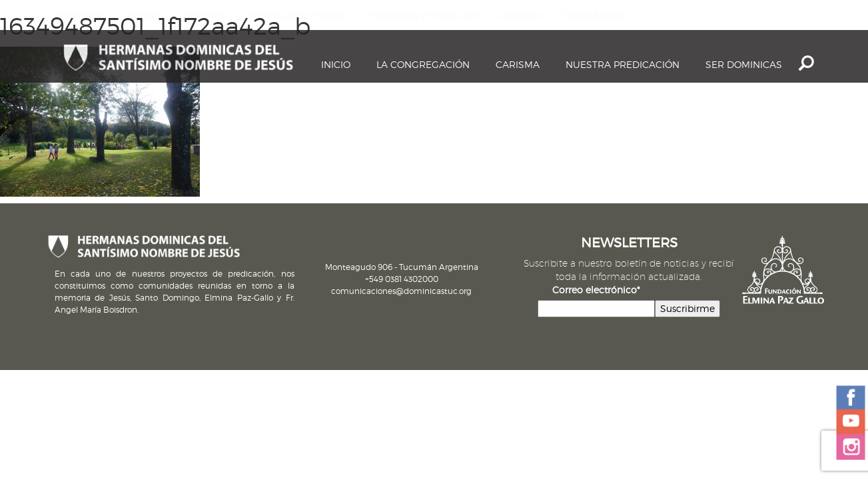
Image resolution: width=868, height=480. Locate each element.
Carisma (518, 64)
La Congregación (423, 64)
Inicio (336, 64)
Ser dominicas (744, 64)
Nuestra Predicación (623, 64)
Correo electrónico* (596, 290)
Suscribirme (687, 308)
